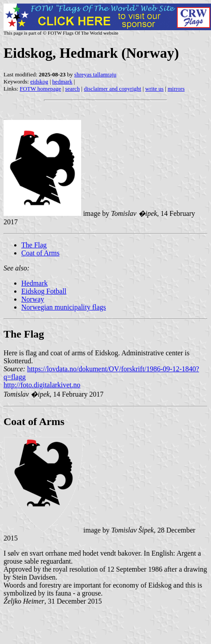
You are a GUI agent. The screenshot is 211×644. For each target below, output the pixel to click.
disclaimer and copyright (112, 89)
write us (155, 89)
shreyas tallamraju (96, 74)
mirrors (176, 89)
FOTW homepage (40, 89)
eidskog (39, 81)
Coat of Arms (40, 253)
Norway (33, 299)
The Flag (34, 245)
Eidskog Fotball (44, 291)
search (72, 89)
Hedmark (35, 283)
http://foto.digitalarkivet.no (42, 385)
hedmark (62, 81)
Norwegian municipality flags (64, 307)
